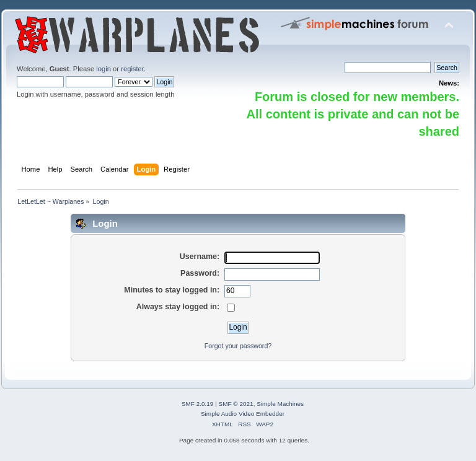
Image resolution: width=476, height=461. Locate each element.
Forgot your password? (238, 346)
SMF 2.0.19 (198, 404)
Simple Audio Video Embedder (243, 414)
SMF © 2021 (236, 404)
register (132, 69)
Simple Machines (280, 404)
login (104, 69)
